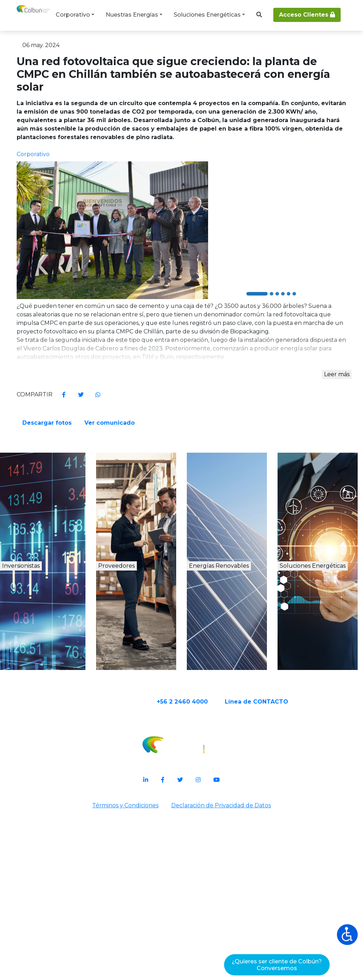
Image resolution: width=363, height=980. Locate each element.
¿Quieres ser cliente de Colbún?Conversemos (277, 965)
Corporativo (73, 15)
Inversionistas (46, 721)
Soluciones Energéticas (207, 15)
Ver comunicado (218, 557)
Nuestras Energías (132, 15)
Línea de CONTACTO (284, 855)
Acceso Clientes (307, 15)
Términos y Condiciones (124, 961)
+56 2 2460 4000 (210, 855)
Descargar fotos (218, 530)
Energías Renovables (233, 729)
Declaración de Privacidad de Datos (222, 961)
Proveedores (137, 721)
